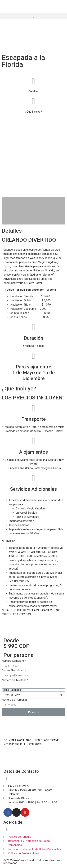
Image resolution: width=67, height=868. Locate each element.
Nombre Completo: (13, 661)
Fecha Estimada (11, 690)
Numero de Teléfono (14, 680)
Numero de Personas (15, 700)
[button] (33, 16)
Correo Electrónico (13, 671)
